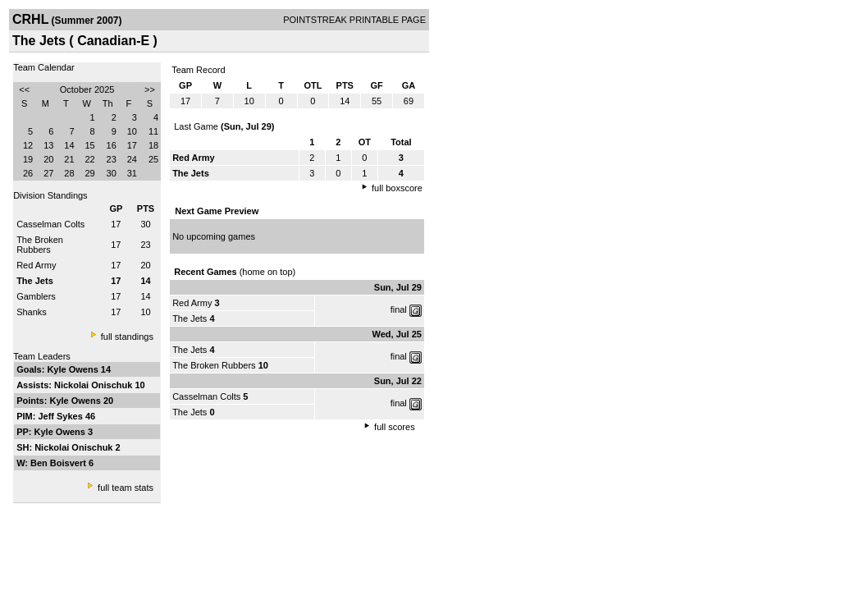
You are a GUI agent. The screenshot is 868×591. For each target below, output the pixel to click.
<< (24, 89)
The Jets (190, 318)
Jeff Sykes (61, 416)
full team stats (126, 488)
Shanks (32, 312)
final (399, 309)
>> (150, 89)
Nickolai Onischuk (94, 385)
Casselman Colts (50, 224)
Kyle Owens (73, 369)
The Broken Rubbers (40, 245)
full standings (127, 337)
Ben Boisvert (59, 463)
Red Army (36, 265)
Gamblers (36, 296)
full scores (395, 427)
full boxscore (397, 188)
